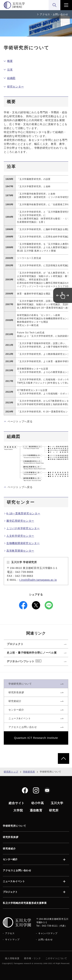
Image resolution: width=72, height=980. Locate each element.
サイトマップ (12, 940)
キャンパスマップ (48, 933)
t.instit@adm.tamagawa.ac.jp (38, 580)
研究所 (54, 810)
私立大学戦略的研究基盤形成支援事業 (25, 903)
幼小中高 (38, 803)
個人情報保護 (12, 958)
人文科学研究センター (20, 536)
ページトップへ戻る (20, 421)
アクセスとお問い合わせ (17, 870)
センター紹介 (10, 859)
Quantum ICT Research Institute (36, 738)
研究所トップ (11, 772)
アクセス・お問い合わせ (54, 14)
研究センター (15, 87)
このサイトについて (56, 958)
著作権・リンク (32, 958)
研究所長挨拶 (11, 837)
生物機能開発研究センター (23, 543)
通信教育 (36, 810)
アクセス (10, 933)
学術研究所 (29, 772)
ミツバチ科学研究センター (23, 528)
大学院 (18, 810)
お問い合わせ (45, 940)
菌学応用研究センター (20, 521)
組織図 (11, 78)
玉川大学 (57, 803)
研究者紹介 (9, 849)
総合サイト (17, 803)
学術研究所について (14, 826)
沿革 (10, 70)
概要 (10, 61)
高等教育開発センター (20, 551)
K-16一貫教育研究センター (23, 513)
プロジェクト (10, 892)
